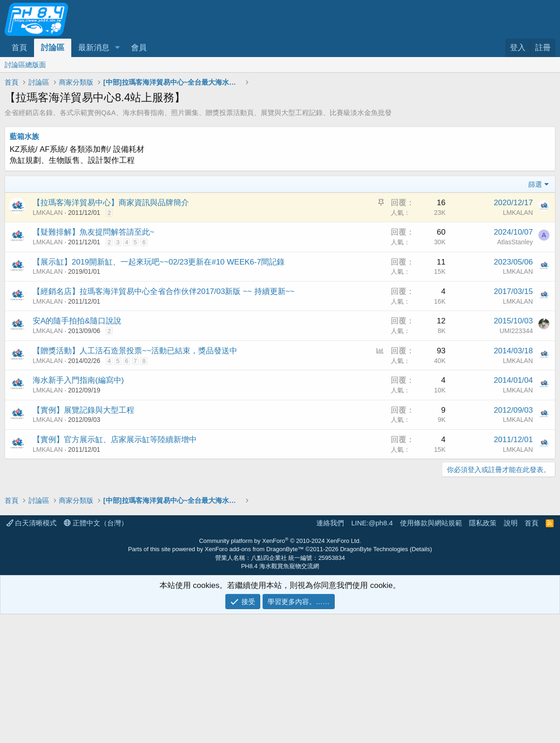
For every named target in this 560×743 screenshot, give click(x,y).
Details (421, 549)
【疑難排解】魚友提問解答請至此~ (94, 232)
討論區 (53, 48)
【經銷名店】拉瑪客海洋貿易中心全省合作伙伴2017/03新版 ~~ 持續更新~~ (164, 291)
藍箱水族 (24, 136)
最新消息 (94, 48)
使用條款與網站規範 (431, 523)
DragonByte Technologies (374, 549)
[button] (117, 48)
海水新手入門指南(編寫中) (78, 380)
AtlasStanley (515, 242)
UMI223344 (516, 331)
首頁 (19, 48)
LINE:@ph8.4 (372, 523)
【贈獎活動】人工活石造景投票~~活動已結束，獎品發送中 (135, 351)
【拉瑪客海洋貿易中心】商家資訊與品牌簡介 (111, 203)
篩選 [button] (535, 184)
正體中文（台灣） (96, 523)
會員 (139, 48)
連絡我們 (330, 523)
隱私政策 (483, 523)
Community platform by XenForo (280, 541)
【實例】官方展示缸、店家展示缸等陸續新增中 (115, 440)
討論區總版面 (25, 65)
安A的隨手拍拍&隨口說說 (77, 321)
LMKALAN (48, 213)
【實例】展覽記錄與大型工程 (83, 410)
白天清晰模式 (31, 523)
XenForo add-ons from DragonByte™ (254, 549)
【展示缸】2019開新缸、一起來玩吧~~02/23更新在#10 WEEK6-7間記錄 (159, 262)
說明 (511, 523)
